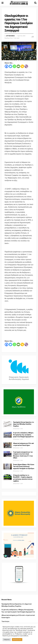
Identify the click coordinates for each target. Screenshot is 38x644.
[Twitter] (10, 66)
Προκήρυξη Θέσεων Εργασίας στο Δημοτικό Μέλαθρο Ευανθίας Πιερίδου (24, 424)
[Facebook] (7, 66)
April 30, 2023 (21, 36)
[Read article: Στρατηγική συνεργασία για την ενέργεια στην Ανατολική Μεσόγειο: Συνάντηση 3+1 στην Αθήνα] (8, 454)
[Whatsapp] (14, 66)
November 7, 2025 (18, 429)
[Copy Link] (22, 66)
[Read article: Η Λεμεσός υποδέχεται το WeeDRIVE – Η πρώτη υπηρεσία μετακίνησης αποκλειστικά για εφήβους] (8, 477)
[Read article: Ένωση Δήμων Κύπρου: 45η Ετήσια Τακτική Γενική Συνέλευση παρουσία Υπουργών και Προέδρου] (8, 466)
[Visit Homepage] (19, 3)
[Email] (18, 66)
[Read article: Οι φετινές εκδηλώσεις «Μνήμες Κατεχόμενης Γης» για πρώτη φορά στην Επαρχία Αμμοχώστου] (8, 435)
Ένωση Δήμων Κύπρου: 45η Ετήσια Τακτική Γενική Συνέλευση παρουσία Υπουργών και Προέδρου (24, 466)
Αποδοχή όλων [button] (17, 640)
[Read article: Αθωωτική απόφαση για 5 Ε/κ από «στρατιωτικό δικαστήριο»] (8, 445)
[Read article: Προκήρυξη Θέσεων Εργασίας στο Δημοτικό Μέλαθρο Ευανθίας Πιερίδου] (8, 424)
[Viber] (26, 66)
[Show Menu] (2, 3)
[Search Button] (35, 3)
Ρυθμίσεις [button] (7, 640)
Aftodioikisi (10, 36)
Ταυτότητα (5, 621)
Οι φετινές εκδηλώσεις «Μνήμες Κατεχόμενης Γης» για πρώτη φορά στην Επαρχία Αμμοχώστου (23, 435)
